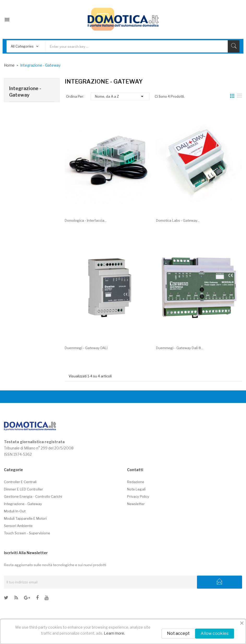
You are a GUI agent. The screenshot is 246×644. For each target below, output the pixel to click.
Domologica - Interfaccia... (86, 220)
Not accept (178, 633)
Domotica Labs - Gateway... (178, 220)
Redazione (136, 482)
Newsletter (136, 504)
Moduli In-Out (15, 511)
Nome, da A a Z (120, 96)
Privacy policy (138, 496)
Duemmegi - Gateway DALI (86, 348)
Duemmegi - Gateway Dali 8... (180, 348)
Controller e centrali (20, 482)
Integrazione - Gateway (25, 92)
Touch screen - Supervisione (27, 533)
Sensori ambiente (18, 526)
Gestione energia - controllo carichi (33, 496)
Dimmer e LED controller (23, 489)
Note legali (136, 489)
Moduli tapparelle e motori (25, 518)
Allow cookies (215, 633)
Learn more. (114, 633)
